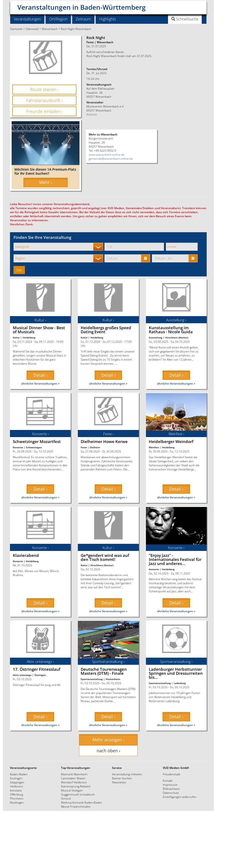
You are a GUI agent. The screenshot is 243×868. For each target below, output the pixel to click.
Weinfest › (176, 434)
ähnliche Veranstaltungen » (40, 383)
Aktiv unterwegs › (40, 661)
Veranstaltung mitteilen (127, 774)
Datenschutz (171, 793)
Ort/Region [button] (58, 19)
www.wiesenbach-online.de (107, 154)
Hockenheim (113, 679)
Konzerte (18, 447)
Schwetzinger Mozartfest (37, 441)
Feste (84, 447)
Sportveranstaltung (92, 679)
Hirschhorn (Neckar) (177, 338)
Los (19, 270)
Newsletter (119, 782)
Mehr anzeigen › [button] (108, 740)
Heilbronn (16, 786)
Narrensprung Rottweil (76, 786)
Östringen (40, 675)
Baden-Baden (19, 774)
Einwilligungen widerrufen (180, 797)
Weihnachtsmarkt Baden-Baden (82, 802)
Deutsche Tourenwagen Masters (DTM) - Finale (104, 671)
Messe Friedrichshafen (76, 806)
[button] (173, 19)
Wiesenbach (50, 29)
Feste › (108, 434)
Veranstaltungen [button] (27, 19)
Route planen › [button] (44, 89)
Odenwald (32, 29)
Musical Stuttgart (72, 790)
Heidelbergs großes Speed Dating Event (106, 330)
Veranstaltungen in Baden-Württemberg (82, 5)
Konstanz (16, 790)
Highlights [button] (107, 19)
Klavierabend (26, 555)
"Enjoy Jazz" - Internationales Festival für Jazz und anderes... (175, 559)
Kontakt (168, 781)
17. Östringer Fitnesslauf (37, 669)
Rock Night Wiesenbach (76, 29)
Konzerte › (40, 434)
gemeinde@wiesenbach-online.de (111, 159)
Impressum (170, 785)
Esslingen (16, 778)
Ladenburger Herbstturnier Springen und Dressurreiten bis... (176, 673)
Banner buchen (122, 778)
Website (92, 114)
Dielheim (95, 447)
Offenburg (16, 794)
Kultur (16, 338)
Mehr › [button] (46, 182)
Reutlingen (17, 802)
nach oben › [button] (108, 751)
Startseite (16, 29)
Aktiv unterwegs (22, 675)
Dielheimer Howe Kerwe (104, 441)
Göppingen (17, 782)
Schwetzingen (34, 447)
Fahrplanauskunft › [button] (44, 100)
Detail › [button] (40, 375)
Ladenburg (180, 683)
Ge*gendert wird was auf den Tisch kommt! (105, 557)
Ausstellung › (176, 320)
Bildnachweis (171, 789)
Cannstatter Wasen (73, 778)
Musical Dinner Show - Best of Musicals (39, 330)
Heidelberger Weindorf (171, 441)
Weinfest (154, 447)
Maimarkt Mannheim (74, 774)
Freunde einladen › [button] (44, 111)
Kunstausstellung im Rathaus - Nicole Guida (171, 330)
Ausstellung (156, 338)
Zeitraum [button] (83, 19)
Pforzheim (17, 798)
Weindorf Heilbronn (74, 782)
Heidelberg (29, 338)
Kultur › (40, 320)
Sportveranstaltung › (108, 661)
